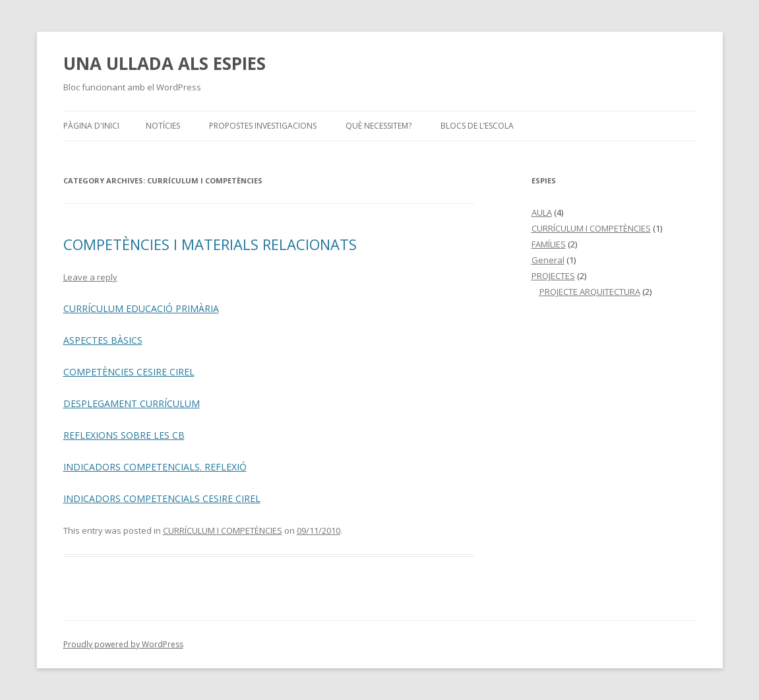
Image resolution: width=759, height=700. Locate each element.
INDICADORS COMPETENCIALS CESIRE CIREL (162, 498)
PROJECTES (553, 276)
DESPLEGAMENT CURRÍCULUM (132, 403)
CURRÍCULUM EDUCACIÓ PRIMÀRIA (141, 308)
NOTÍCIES (163, 126)
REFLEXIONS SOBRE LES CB (124, 435)
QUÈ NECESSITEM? (379, 126)
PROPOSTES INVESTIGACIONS (263, 126)
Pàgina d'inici (91, 126)
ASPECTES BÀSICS (103, 340)
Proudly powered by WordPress (123, 644)
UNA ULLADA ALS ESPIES (165, 63)
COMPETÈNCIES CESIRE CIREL (129, 372)
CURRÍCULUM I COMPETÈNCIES (223, 530)
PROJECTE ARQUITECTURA (590, 292)
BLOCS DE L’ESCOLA (477, 126)
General (548, 260)
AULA (542, 212)
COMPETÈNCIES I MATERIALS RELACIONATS (210, 244)
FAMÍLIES (549, 244)
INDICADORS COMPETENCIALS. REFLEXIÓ (155, 467)
